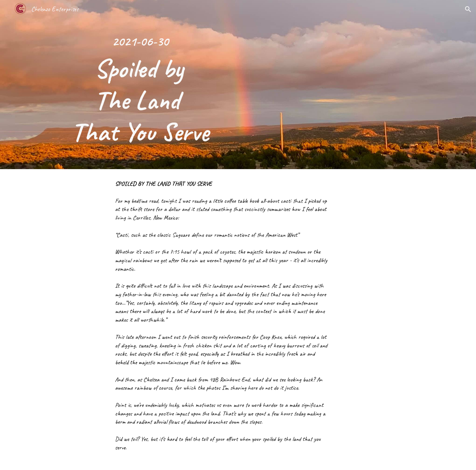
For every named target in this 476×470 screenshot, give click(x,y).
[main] (140, 85)
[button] (468, 9)
